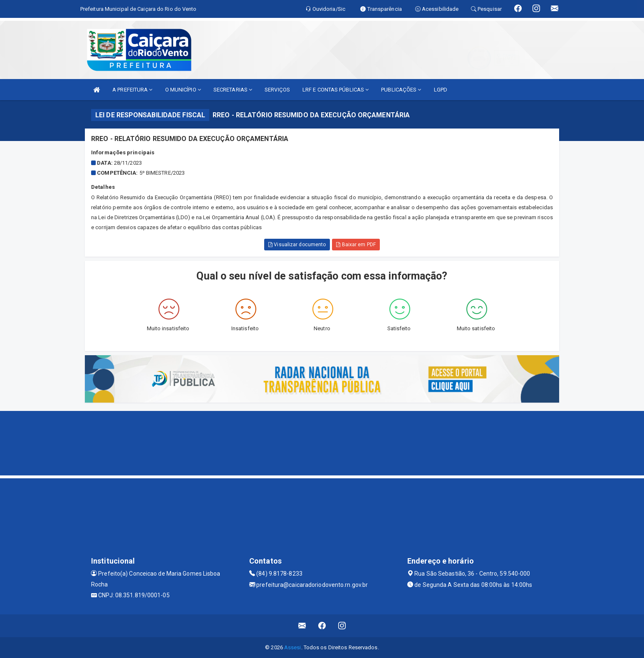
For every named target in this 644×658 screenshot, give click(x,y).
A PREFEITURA (132, 90)
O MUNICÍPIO (183, 90)
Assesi (293, 647)
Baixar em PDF (356, 245)
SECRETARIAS (233, 90)
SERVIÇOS (277, 90)
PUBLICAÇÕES (401, 90)
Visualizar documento (297, 245)
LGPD (441, 90)
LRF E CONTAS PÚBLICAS (336, 90)
